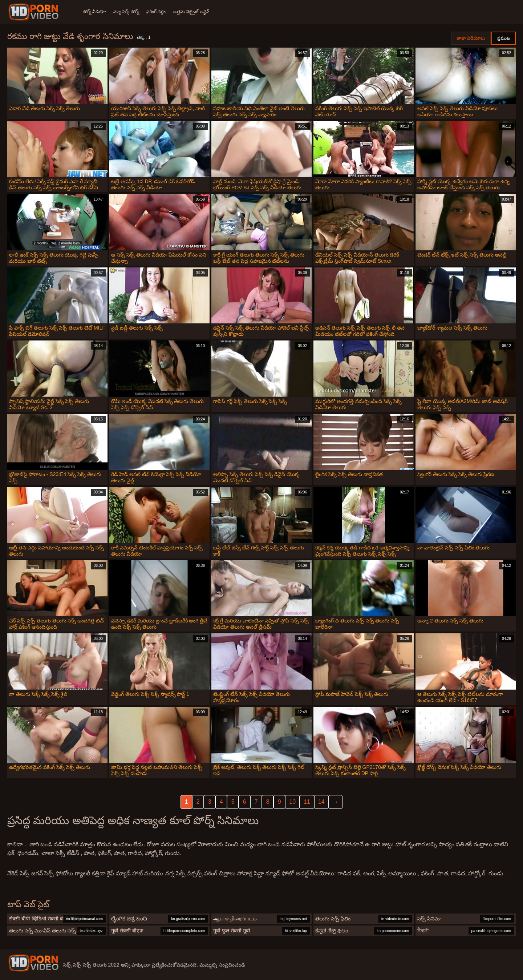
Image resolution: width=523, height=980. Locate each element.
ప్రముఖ (504, 38)
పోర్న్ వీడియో (94, 12)
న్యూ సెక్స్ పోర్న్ (127, 12)
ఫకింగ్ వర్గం (159, 12)
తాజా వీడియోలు (471, 38)
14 (321, 802)
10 (292, 802)
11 (307, 802)
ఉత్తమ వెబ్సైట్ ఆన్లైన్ (195, 12)
